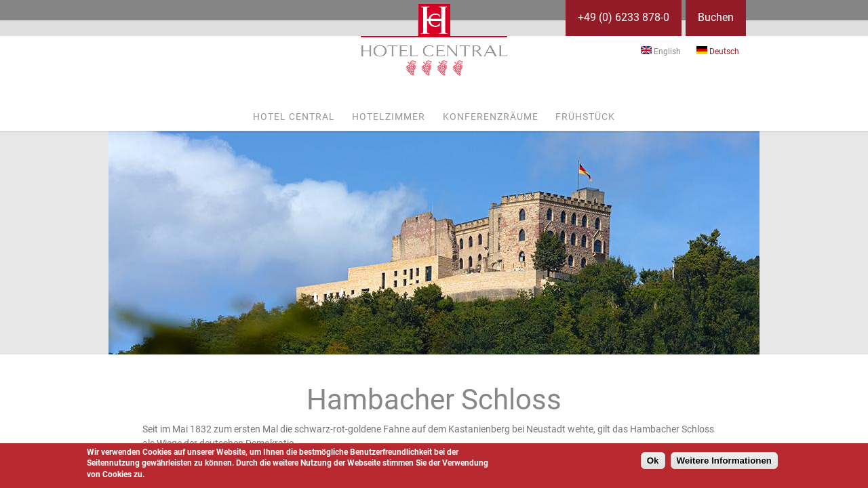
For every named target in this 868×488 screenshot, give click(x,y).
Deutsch (718, 52)
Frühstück (585, 117)
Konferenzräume (491, 117)
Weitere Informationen (724, 461)
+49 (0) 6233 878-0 (624, 17)
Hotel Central (294, 117)
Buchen (716, 17)
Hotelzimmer (389, 117)
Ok (653, 461)
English (661, 52)
